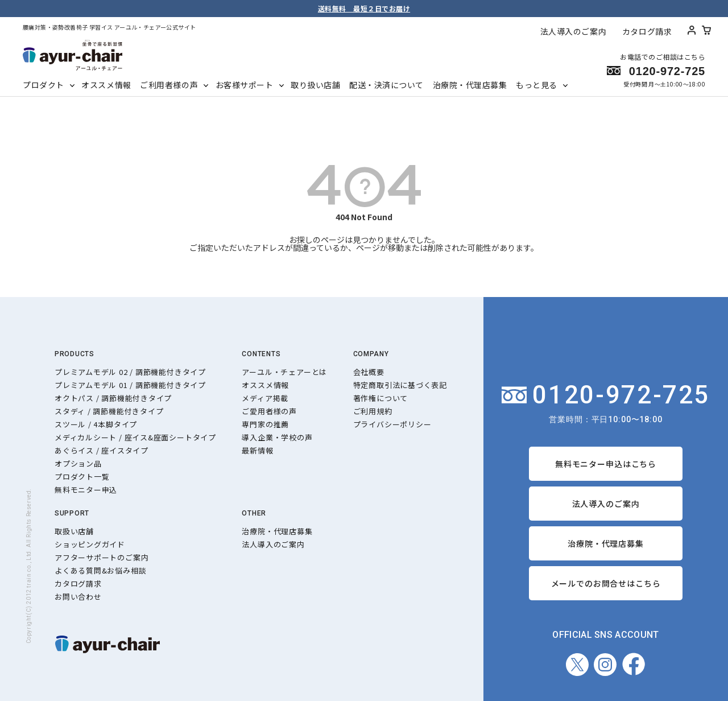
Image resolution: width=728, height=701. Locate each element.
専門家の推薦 (265, 424)
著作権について (380, 398)
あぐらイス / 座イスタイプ (102, 450)
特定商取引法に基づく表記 (400, 385)
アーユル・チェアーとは (284, 372)
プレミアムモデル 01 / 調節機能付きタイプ (130, 385)
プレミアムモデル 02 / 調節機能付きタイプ (130, 372)
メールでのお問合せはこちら (606, 583)
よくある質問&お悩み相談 (100, 570)
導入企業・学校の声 (277, 437)
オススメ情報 (106, 85)
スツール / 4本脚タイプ (96, 424)
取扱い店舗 (74, 531)
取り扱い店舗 (315, 85)
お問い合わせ (78, 597)
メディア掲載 (265, 398)
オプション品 (78, 463)
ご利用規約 (373, 411)
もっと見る (537, 85)
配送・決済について (386, 85)
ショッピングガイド (90, 544)
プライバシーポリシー (392, 424)
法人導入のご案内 (573, 31)
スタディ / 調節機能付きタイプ (109, 411)
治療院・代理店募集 (470, 85)
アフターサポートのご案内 (102, 557)
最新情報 (257, 450)
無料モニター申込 (86, 490)
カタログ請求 (647, 31)
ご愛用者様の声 (269, 411)
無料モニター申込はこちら (606, 464)
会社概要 (369, 372)
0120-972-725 (606, 395)
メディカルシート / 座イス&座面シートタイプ (135, 437)
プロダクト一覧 (82, 477)
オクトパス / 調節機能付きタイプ (113, 398)
